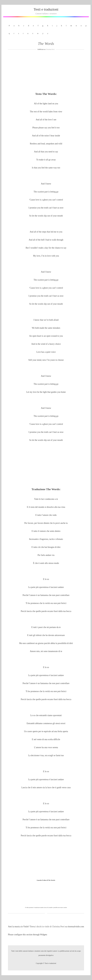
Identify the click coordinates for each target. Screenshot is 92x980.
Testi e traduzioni (46, 9)
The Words (46, 44)
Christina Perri (50, 49)
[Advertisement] (46, 72)
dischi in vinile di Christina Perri (51, 927)
